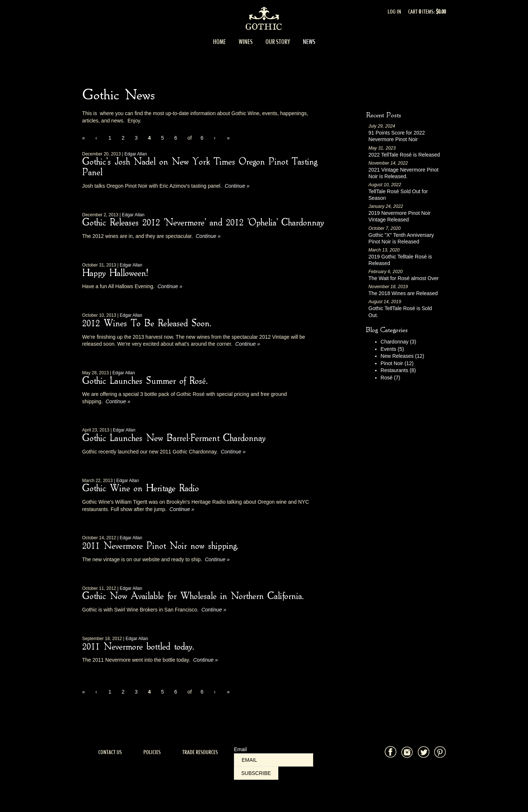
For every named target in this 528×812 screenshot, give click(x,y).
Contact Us (110, 752)
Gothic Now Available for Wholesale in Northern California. (193, 596)
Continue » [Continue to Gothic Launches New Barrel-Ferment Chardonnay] (233, 452)
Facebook (390, 752)
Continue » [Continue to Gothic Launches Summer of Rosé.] (118, 401)
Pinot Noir (397, 363)
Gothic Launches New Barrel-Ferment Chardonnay (174, 438)
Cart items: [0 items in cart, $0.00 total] (427, 12)
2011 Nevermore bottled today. (138, 647)
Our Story (278, 42)
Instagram (407, 752)
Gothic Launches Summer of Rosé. (145, 381)
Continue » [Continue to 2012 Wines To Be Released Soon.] (248, 344)
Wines (246, 42)
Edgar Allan (135, 154)
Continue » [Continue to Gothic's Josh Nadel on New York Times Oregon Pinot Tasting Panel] (237, 186)
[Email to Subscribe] (274, 760)
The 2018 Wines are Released (403, 293)
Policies (152, 752)
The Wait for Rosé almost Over (404, 278)
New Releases (402, 356)
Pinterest (440, 752)
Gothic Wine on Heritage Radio (140, 489)
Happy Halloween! (115, 273)
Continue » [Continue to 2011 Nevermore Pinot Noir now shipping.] (217, 559)
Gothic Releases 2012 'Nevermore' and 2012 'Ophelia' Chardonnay (203, 223)
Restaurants (398, 370)
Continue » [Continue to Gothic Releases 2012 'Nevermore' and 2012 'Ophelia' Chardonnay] (208, 236)
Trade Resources (200, 752)
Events (392, 349)
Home (219, 42)
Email (240, 749)
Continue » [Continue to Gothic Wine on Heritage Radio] (182, 509)
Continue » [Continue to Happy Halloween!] (170, 286)
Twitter (423, 752)
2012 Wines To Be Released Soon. (146, 324)
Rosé (390, 378)
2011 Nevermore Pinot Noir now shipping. (160, 546)
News (309, 42)
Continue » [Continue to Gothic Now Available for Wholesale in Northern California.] (214, 610)
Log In (394, 12)
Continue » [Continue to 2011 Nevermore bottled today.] (205, 660)
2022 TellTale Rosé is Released (404, 155)
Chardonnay (398, 342)
